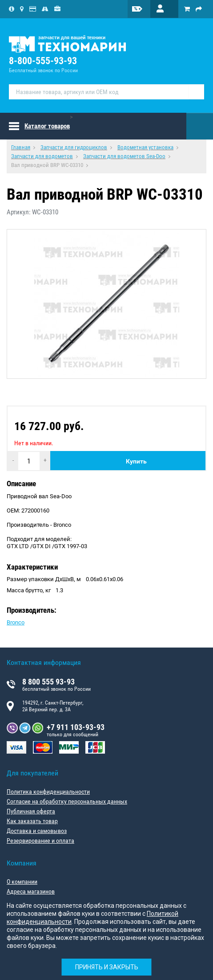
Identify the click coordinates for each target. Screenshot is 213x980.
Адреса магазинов (31, 891)
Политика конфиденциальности (48, 791)
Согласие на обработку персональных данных (67, 801)
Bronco (16, 622)
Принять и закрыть (107, 967)
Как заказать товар (32, 821)
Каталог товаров (47, 126)
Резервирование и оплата (40, 841)
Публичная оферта (31, 811)
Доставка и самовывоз (37, 831)
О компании (22, 882)
